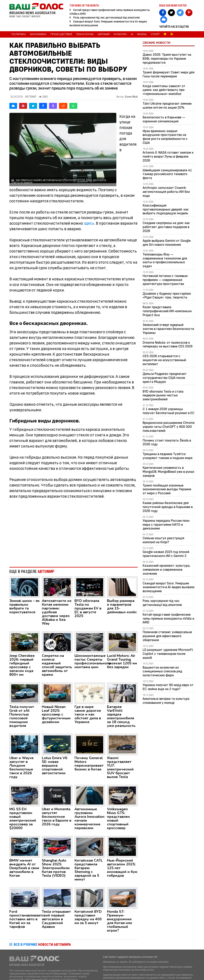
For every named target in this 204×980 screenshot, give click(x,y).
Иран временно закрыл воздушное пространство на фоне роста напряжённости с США (165, 137)
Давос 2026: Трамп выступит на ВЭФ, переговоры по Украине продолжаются (167, 59)
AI (132, 34)
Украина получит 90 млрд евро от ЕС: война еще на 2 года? (168, 687)
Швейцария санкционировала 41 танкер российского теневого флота (167, 174)
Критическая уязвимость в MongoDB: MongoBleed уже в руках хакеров (168, 472)
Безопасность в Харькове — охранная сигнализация (164, 119)
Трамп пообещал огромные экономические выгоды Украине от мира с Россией (167, 489)
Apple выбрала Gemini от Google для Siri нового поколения (167, 243)
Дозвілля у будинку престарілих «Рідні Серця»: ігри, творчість (167, 296)
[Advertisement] (74, 531)
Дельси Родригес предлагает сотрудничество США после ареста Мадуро (165, 378)
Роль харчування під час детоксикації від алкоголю (106, 18)
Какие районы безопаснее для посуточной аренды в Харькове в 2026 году (168, 507)
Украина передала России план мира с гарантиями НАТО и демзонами (166, 525)
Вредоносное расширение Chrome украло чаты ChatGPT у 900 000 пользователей (169, 427)
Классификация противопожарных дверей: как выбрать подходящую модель (166, 209)
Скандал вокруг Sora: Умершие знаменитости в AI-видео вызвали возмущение (169, 587)
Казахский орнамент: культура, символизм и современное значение (166, 570)
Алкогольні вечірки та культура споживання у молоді (166, 701)
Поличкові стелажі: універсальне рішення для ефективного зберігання (167, 636)
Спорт (155, 34)
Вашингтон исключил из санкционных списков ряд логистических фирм (162, 671)
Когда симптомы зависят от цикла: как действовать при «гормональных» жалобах (164, 90)
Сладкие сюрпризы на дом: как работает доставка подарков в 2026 (166, 227)
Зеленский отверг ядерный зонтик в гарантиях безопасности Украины (168, 329)
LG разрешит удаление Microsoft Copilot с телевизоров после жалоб (168, 654)
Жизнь (142, 34)
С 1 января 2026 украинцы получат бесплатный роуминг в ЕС (169, 411)
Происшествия (61, 34)
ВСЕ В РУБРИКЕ (42, 944)
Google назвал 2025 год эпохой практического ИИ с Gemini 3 (166, 554)
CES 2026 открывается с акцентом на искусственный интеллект (164, 360)
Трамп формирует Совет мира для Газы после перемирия (169, 74)
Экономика (38, 34)
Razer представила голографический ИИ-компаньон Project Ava (167, 311)
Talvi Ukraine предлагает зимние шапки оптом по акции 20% (167, 106)
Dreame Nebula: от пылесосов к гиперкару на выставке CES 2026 (168, 345)
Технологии (85, 34)
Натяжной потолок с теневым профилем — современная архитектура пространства (165, 280)
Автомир (104, 34)
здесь (89, 223)
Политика (19, 34)
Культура (120, 34)
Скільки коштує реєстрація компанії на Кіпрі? (163, 540)
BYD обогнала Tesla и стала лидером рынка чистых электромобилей (163, 395)
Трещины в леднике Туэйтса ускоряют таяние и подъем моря (168, 456)
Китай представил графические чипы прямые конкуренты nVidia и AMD (168, 619)
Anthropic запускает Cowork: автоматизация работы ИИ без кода (166, 192)
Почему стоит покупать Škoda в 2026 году (167, 442)
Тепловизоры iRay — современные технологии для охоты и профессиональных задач (165, 260)
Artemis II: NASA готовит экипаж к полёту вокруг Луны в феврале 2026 (168, 157)
